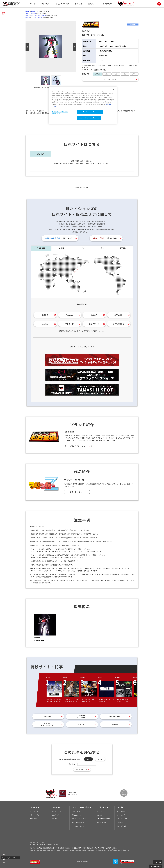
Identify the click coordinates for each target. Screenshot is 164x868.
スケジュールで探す (36, 811)
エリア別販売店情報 (110, 79)
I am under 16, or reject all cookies (90, 112)
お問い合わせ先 (102, 822)
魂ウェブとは (121, 811)
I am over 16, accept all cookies (89, 118)
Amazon (69, 315)
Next (75, 47)
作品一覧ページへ (76, 492)
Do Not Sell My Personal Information (11, 858)
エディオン (119, 315)
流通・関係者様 (121, 826)
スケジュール (93, 4)
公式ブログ (55, 815)
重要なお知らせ (76, 811)
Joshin (45, 324)
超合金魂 (34, 13)
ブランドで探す (34, 815)
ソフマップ (69, 324)
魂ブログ (81, 724)
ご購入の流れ (59, 238)
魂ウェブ (28, 12)
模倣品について (76, 815)
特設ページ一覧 (115, 716)
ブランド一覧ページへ (77, 446)
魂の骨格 (115, 724)
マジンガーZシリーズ (37, 17)
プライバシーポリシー (123, 819)
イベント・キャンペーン (79, 819)
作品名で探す (34, 819)
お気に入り (79, 4)
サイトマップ (107, 4)
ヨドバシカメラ (119, 324)
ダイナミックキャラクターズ (39, 15)
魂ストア (45, 315)
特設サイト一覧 (57, 811)
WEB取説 (100, 815)
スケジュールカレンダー (81, 716)
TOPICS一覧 (47, 716)
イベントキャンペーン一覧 (47, 724)
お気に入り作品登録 (78, 822)
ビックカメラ (94, 324)
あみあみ (94, 315)
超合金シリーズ (35, 12)
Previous (27, 47)
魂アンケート (101, 811)
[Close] (114, 89)
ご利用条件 (120, 822)
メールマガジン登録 (78, 826)
